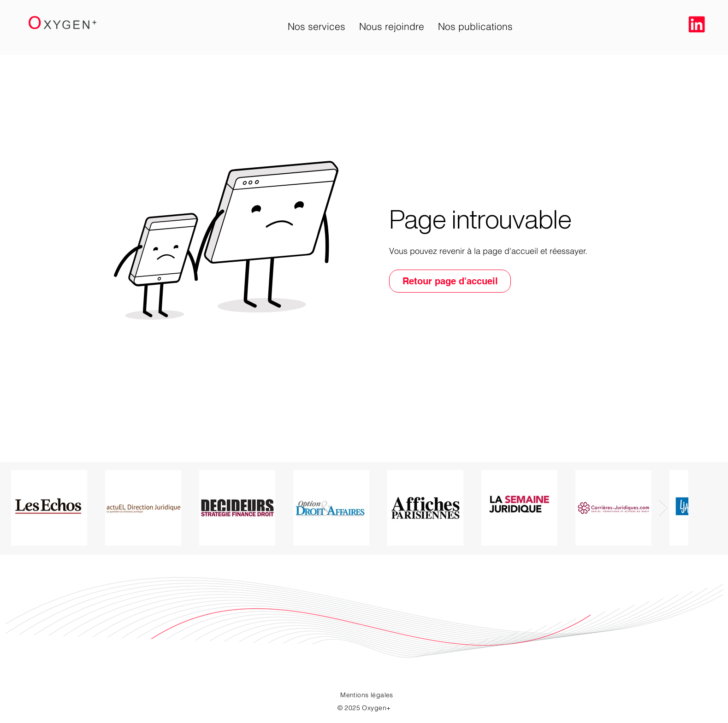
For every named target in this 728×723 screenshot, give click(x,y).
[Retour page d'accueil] (450, 281)
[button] (317, 26)
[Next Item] (663, 508)
